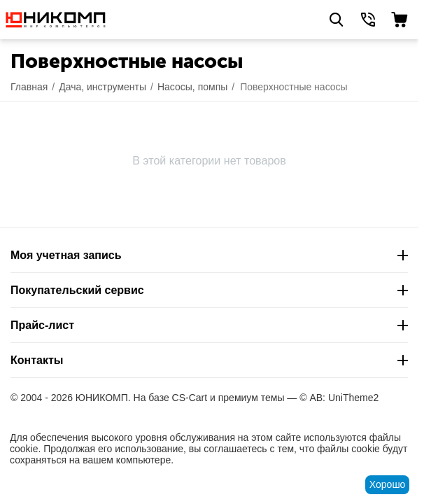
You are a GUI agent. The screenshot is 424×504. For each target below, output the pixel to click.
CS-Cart (190, 398)
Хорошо (388, 484)
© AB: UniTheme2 (339, 398)
